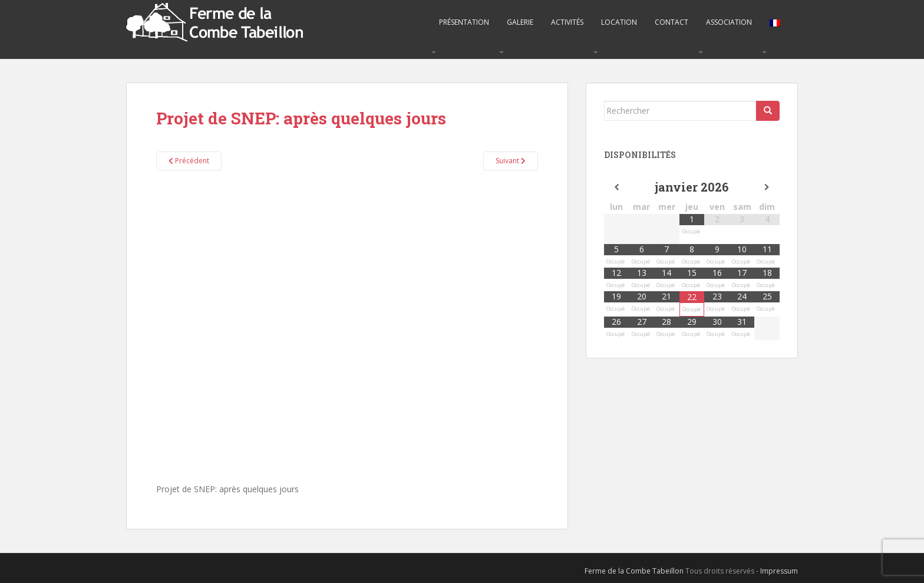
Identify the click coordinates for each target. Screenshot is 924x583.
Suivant (511, 161)
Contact (671, 22)
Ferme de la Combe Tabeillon (634, 571)
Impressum (779, 571)
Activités (567, 22)
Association (729, 22)
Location (619, 22)
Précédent (189, 161)
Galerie (520, 22)
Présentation (464, 22)
